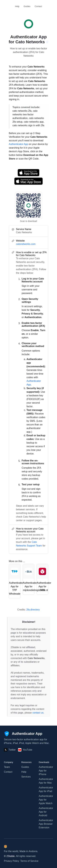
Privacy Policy (12, 861)
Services (26, 777)
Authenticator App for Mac (46, 781)
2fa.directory (33, 610)
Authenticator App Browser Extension (46, 824)
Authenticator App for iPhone (46, 771)
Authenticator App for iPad (46, 789)
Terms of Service (29, 861)
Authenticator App (18, 144)
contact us (38, 713)
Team (7, 767)
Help (17, 6)
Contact (38, 6)
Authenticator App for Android (46, 812)
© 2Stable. (10, 856)
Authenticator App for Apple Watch (46, 800)
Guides (27, 6)
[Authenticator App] (23, 734)
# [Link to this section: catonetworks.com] (47, 42)
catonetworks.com (26, 244)
